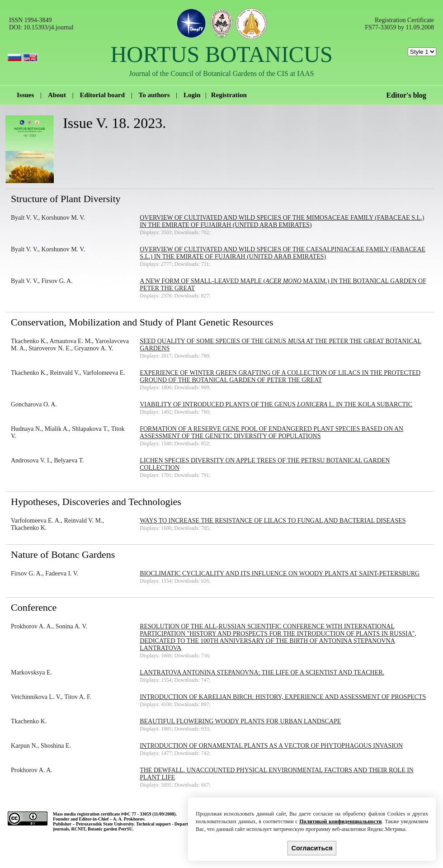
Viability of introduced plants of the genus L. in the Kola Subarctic (276, 404)
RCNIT (78, 829)
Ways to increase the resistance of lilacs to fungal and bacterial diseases (273, 521)
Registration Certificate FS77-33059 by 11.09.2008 (399, 24)
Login (192, 95)
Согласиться (312, 848)
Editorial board (102, 95)
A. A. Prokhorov (129, 819)
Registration (229, 95)
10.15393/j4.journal (48, 27)
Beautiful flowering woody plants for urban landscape (240, 721)
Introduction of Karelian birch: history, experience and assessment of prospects (283, 697)
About (57, 95)
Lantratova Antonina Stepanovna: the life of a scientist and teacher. (262, 672)
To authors (154, 95)
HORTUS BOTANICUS (221, 54)
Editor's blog (406, 95)
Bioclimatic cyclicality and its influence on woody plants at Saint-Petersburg (280, 573)
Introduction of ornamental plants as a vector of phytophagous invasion (271, 746)
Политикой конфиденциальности (340, 821)
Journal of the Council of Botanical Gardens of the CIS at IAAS (221, 73)
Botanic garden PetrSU (110, 829)
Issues (25, 95)
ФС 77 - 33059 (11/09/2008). (150, 814)
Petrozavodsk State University (105, 824)
